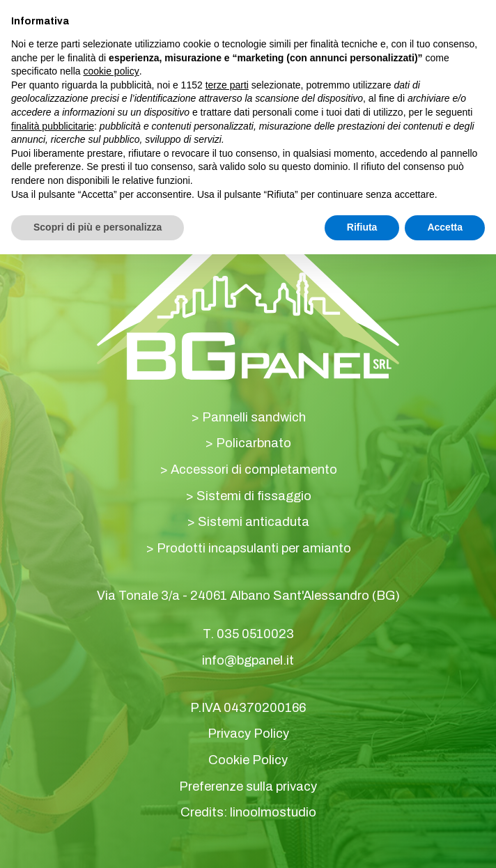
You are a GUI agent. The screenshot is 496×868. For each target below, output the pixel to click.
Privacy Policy (248, 734)
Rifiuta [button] (362, 227)
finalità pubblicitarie (53, 126)
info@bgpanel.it (248, 660)
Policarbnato (254, 443)
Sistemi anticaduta (254, 522)
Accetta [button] (445, 227)
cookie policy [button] (111, 71)
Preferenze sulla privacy (248, 786)
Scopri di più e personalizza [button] (98, 227)
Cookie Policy (248, 760)
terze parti (227, 85)
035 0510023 (255, 634)
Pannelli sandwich (254, 417)
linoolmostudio (273, 812)
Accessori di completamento (254, 470)
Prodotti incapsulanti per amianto (254, 548)
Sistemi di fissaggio (254, 496)
